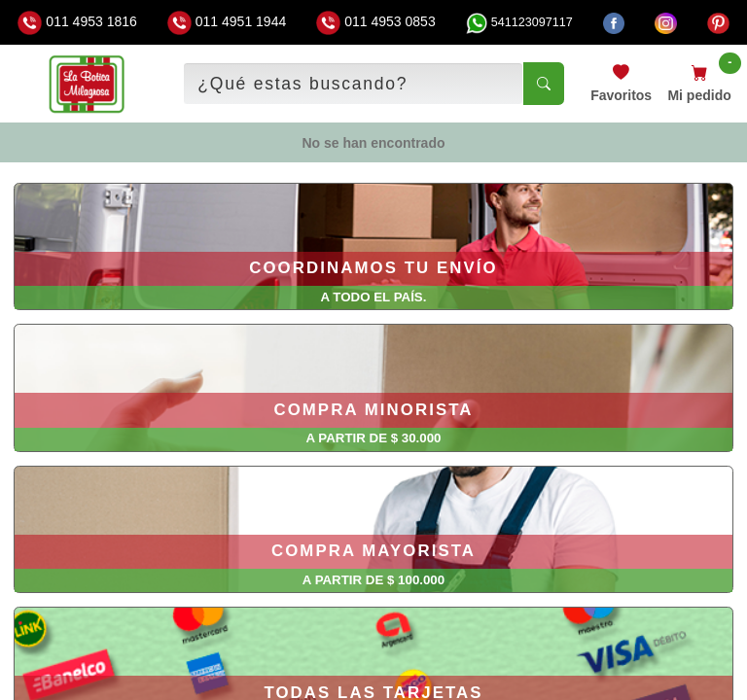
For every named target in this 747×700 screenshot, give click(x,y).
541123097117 (519, 22)
